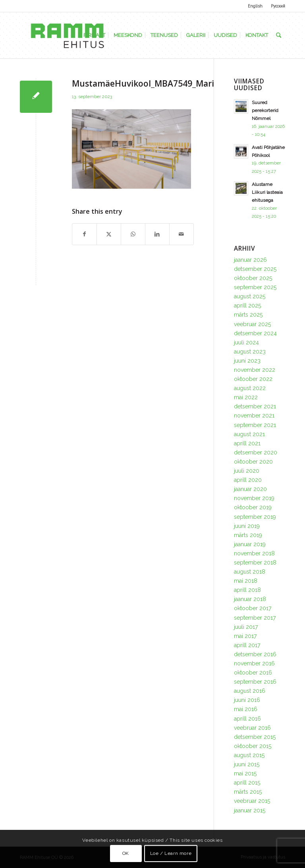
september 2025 (255, 287)
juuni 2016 (247, 700)
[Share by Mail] (181, 234)
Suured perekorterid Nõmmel (265, 110)
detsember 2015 (255, 737)
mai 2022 (246, 397)
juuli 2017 (246, 627)
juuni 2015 (247, 764)
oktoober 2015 (253, 746)
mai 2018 (246, 581)
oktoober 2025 (253, 278)
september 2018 (255, 563)
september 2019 (255, 517)
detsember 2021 (255, 406)
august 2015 (249, 755)
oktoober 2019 (253, 507)
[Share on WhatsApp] (133, 234)
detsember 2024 (255, 333)
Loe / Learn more (171, 853)
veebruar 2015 (252, 801)
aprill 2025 (247, 305)
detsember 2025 (255, 269)
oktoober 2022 (253, 379)
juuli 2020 (247, 471)
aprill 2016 (247, 719)
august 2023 (250, 352)
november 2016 (254, 663)
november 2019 (254, 498)
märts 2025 (248, 315)
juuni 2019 (247, 526)
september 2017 (255, 618)
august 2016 (250, 691)
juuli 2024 (246, 342)
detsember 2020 (256, 452)
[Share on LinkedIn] (157, 234)
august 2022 (250, 388)
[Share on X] (109, 234)
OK (126, 853)
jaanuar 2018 (250, 599)
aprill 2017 (247, 645)
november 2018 (254, 553)
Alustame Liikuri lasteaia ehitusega (267, 192)
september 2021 (255, 425)
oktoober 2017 (253, 608)
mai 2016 (246, 709)
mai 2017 (245, 636)
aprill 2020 (248, 480)
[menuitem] (255, 6)
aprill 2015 (247, 783)
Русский (278, 6)
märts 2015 (248, 792)
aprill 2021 (247, 443)
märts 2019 (248, 535)
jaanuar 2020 (250, 489)
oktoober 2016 (253, 673)
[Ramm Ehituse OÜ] (67, 35)
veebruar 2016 (252, 728)
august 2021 (249, 434)
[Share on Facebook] (84, 234)
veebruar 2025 (252, 324)
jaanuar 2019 (250, 544)
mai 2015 (245, 773)
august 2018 (250, 572)
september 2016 (255, 682)
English (255, 6)
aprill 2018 (247, 590)
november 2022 (255, 370)
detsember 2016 (255, 654)
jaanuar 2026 (250, 260)
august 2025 (250, 296)
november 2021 (254, 416)
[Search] (279, 35)
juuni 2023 (247, 361)
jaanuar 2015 (250, 810)
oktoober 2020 (253, 462)
